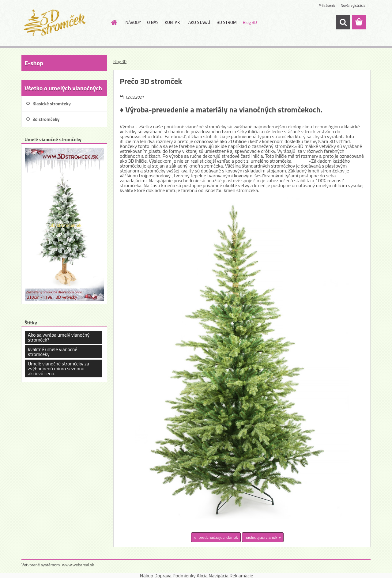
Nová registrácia (353, 5)
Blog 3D (250, 22)
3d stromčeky (46, 119)
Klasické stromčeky (52, 104)
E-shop (34, 63)
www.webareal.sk (78, 565)
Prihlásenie (327, 5)
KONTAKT (173, 22)
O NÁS (153, 22)
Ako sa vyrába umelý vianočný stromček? (59, 337)
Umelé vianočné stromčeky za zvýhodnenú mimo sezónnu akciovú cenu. (58, 368)
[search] (343, 22)
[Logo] (64, 23)
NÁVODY (133, 22)
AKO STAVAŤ (200, 22)
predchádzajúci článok (218, 537)
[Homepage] (114, 22)
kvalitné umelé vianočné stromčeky (53, 352)
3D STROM (227, 22)
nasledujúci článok (261, 537)
